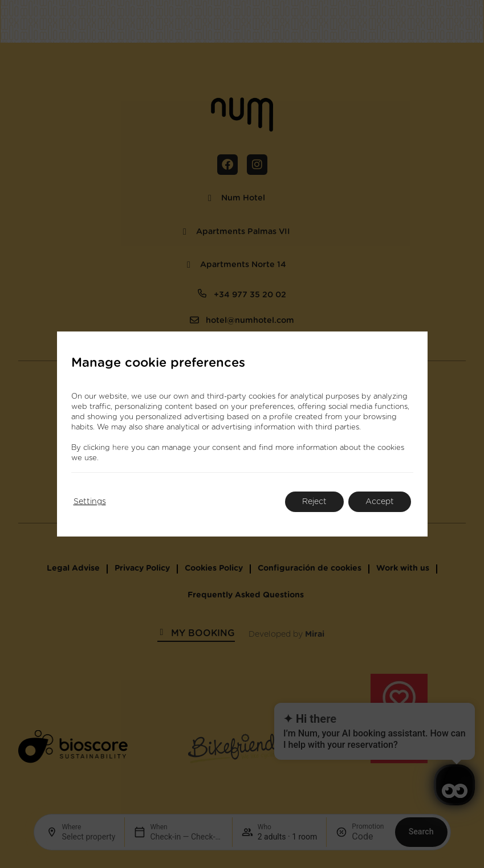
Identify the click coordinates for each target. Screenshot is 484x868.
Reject (314, 502)
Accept (380, 502)
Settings (90, 502)
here (121, 448)
